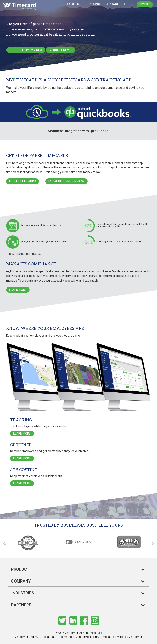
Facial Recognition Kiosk (67, 181)
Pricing (94, 4)
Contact (112, 4)
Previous (5, 544)
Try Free (145, 4)
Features (74, 4)
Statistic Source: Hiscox (25, 254)
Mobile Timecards (22, 181)
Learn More (18, 290)
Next (152, 544)
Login (128, 4)
